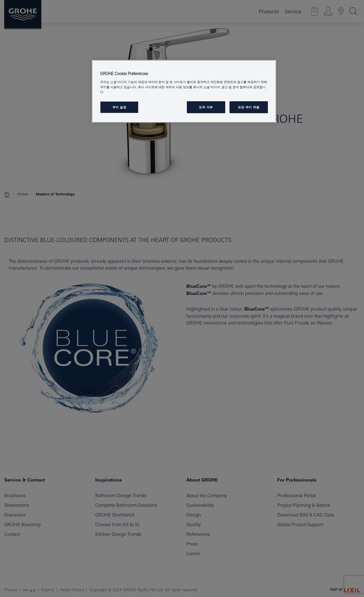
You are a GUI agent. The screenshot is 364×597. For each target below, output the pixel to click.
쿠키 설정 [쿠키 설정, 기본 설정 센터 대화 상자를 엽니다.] (119, 107)
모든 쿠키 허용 (249, 107)
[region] (184, 91)
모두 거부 (206, 107)
